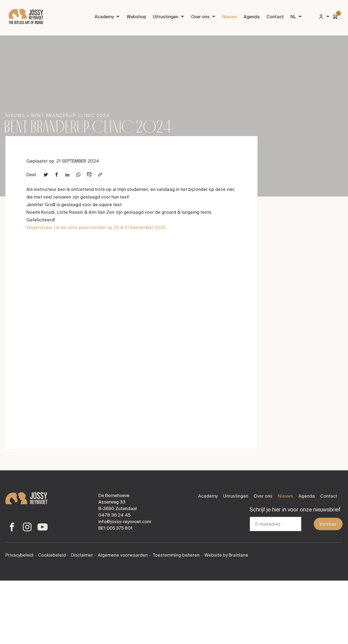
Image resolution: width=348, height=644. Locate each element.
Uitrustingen (147, 17)
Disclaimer (82, 618)
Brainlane (238, 618)
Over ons (186, 17)
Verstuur (323, 587)
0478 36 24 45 (114, 579)
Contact (269, 17)
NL (294, 17)
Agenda (242, 17)
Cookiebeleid (52, 618)
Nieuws (216, 17)
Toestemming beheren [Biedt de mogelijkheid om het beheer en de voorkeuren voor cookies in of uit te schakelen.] (176, 618)
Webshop (111, 17)
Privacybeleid (19, 618)
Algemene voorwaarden (123, 618)
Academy (78, 17)
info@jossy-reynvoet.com (125, 585)
